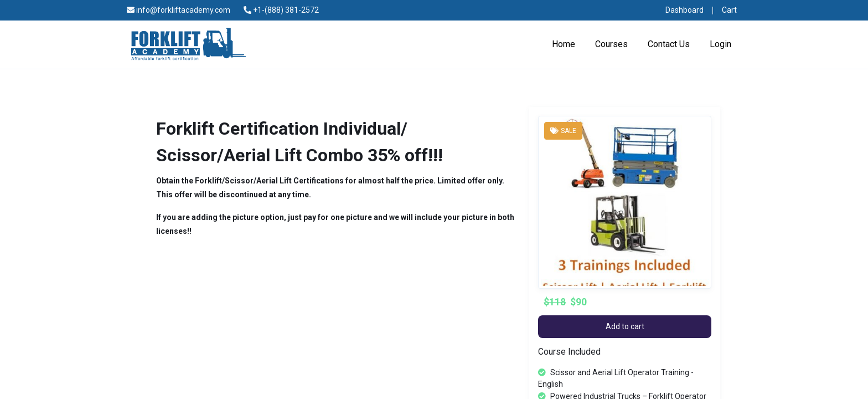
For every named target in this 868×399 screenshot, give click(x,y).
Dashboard (684, 10)
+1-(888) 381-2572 (281, 10)
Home (564, 44)
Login (720, 44)
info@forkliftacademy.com (179, 10)
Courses (611, 44)
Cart (729, 10)
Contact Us (669, 44)
